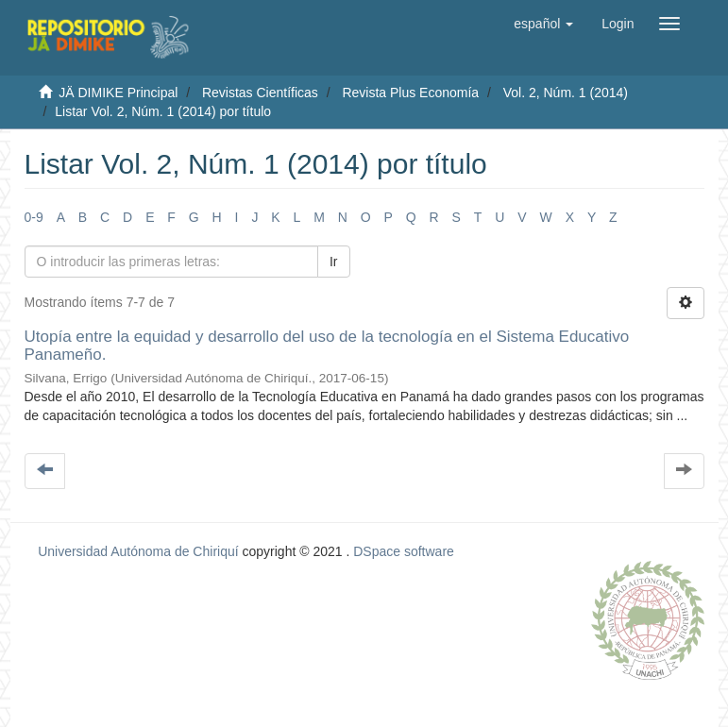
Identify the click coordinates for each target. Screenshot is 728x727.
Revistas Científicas (260, 93)
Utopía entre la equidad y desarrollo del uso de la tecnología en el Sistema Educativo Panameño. (327, 346)
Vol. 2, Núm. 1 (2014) (566, 93)
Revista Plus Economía (410, 93)
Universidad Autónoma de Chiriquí (138, 551)
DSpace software (404, 551)
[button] (543, 24)
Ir (334, 262)
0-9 (34, 217)
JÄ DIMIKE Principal (118, 93)
